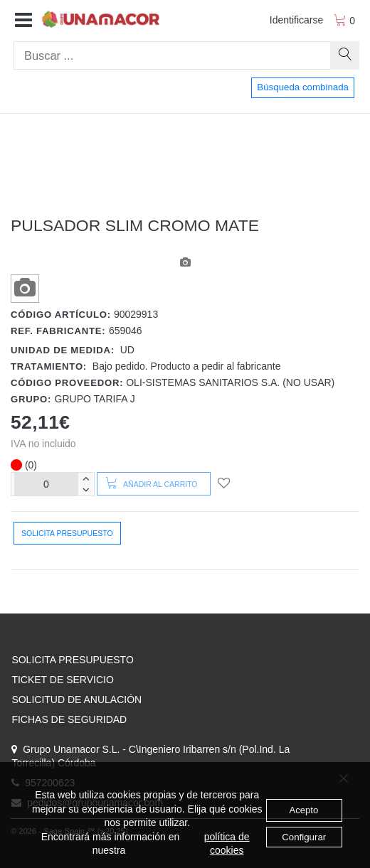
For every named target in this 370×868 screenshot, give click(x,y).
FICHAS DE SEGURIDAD (69, 719)
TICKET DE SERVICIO (62, 680)
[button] (23, 21)
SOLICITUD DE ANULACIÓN (76, 700)
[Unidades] (46, 484)
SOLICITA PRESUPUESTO (72, 660)
